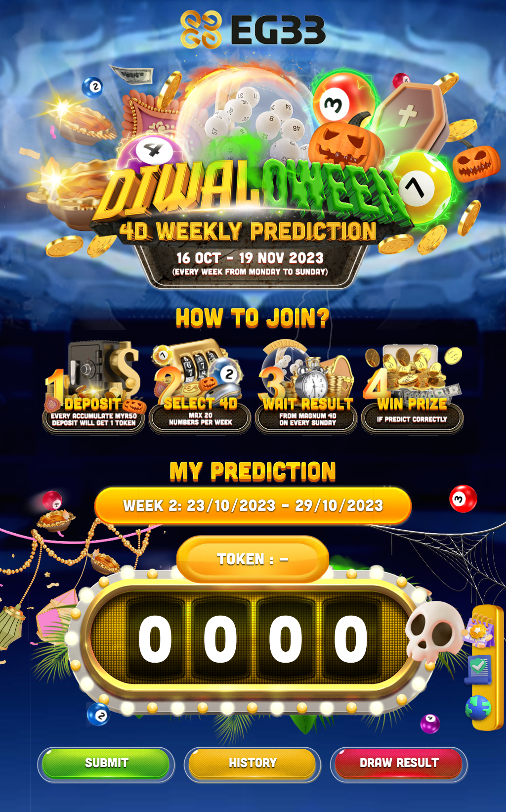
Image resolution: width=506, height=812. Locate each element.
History (253, 762)
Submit (107, 762)
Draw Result (399, 762)
